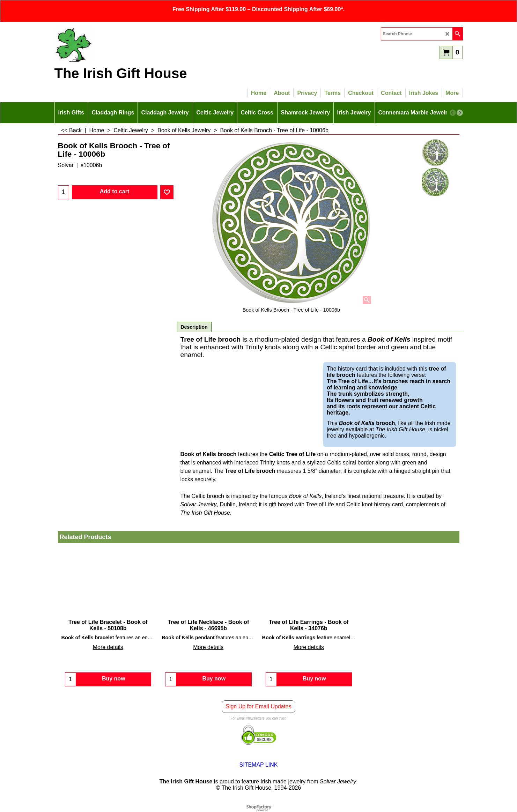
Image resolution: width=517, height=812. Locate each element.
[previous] (453, 113)
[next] (460, 113)
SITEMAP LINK (259, 765)
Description (194, 327)
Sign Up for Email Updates (258, 706)
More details (108, 647)
